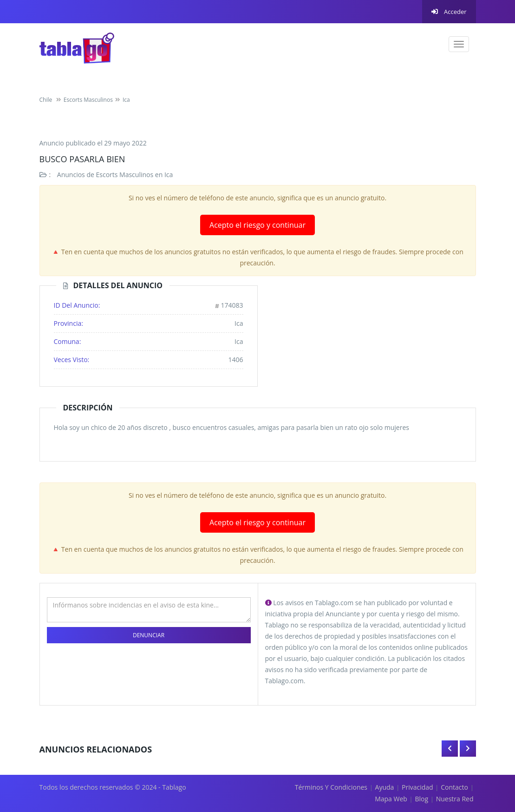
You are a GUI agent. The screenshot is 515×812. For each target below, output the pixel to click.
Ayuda (385, 787)
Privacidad (417, 787)
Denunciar (149, 635)
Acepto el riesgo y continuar (257, 225)
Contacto (454, 787)
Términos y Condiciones (331, 787)
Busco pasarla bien (82, 159)
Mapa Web (391, 799)
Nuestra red (455, 799)
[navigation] (459, 44)
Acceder (449, 12)
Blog (421, 799)
